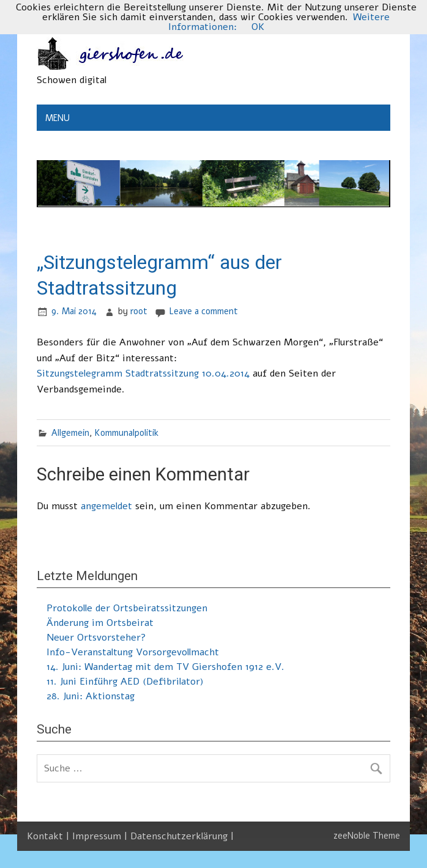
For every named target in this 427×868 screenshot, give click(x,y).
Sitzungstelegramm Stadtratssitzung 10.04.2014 (143, 373)
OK (258, 27)
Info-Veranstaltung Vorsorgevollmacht (133, 652)
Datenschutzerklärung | (182, 836)
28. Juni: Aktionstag (91, 696)
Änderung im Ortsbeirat (100, 623)
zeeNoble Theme (367, 836)
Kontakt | (50, 836)
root (139, 311)
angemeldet (106, 506)
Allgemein (70, 433)
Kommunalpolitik (127, 433)
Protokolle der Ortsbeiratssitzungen (127, 608)
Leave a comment (203, 311)
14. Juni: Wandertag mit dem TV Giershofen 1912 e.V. (165, 667)
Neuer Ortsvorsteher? (96, 638)
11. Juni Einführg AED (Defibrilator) (125, 682)
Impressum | (101, 836)
